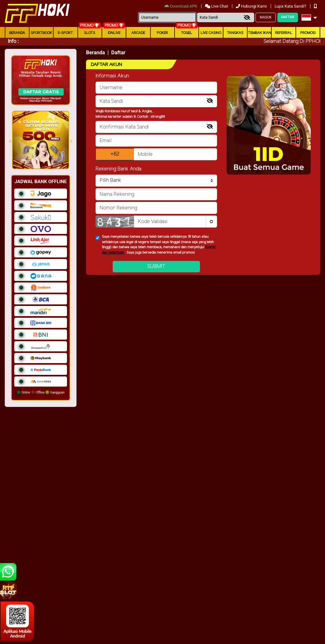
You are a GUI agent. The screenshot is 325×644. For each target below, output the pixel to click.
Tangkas (235, 33)
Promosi (308, 33)
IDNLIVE (114, 33)
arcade (138, 33)
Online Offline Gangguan (41, 392)
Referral (284, 33)
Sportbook (41, 33)
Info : (13, 41)
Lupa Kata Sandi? (291, 6)
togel (187, 33)
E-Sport (65, 33)
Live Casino (211, 33)
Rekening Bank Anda (118, 169)
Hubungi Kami (252, 6)
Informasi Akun (112, 76)
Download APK (181, 6)
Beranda (17, 33)
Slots (90, 33)
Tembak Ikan (259, 33)
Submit (156, 266)
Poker (162, 33)
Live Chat (217, 6)
